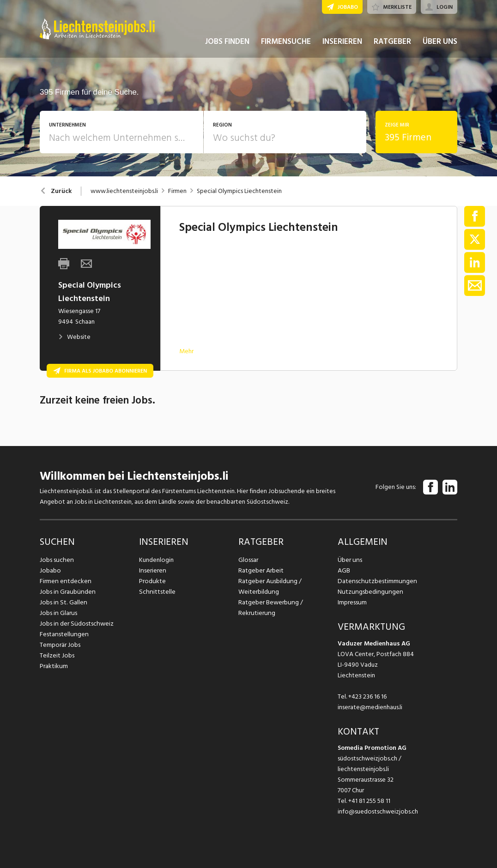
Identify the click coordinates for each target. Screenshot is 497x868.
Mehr (186, 351)
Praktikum (54, 666)
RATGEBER (392, 45)
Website (74, 337)
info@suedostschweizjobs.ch (378, 811)
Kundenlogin (156, 560)
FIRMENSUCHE (286, 45)
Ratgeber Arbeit (261, 570)
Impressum (352, 602)
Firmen (177, 191)
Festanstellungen (63, 634)
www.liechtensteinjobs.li (124, 191)
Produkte (152, 581)
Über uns (349, 560)
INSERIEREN (342, 45)
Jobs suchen (56, 560)
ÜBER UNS (440, 45)
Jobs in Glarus (58, 613)
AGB (344, 570)
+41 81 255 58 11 (369, 801)
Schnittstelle (157, 592)
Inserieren (152, 570)
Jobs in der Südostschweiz (76, 624)
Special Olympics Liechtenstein (239, 191)
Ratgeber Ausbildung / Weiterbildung (269, 586)
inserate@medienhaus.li (370, 707)
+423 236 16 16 (367, 696)
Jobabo (50, 570)
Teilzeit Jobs (57, 655)
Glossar (248, 560)
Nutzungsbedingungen (369, 592)
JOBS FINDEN (227, 45)
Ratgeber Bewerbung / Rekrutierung (270, 608)
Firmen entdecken (65, 581)
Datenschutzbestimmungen (376, 581)
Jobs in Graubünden (67, 592)
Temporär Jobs (60, 645)
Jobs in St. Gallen (63, 602)
